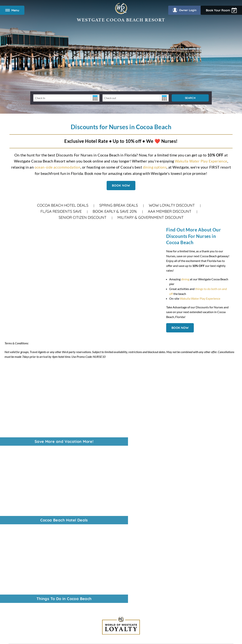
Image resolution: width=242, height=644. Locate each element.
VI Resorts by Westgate (24, 487)
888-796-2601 (98, 473)
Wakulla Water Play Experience (201, 161)
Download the (191, 544)
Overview (15, 534)
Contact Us (16, 516)
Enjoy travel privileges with (192, 520)
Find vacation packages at (194, 515)
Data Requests (121, 586)
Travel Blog (16, 502)
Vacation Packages (21, 512)
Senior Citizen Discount (83, 217)
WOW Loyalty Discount (172, 205)
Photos (13, 563)
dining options (155, 167)
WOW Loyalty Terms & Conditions (151, 586)
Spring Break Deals (119, 205)
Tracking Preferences (186, 586)
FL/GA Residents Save (61, 211)
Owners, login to (192, 540)
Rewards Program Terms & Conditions (95, 622)
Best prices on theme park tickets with (195, 511)
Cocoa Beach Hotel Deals (63, 205)
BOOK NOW (121, 185)
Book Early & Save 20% (115, 211)
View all (179, 506)
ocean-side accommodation (57, 167)
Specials (14, 549)
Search (190, 98)
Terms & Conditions (55, 586)
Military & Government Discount (150, 217)
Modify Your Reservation (25, 539)
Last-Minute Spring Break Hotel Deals (33, 507)
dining (185, 279)
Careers (14, 483)
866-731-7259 (112, 511)
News (12, 478)
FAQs (12, 568)
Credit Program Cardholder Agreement (135, 622)
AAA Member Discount (170, 211)
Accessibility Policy (99, 586)
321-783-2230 (114, 506)
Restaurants (16, 554)
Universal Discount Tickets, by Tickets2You (36, 492)
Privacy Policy (77, 586)
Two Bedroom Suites (22, 544)
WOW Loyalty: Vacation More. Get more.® (36, 497)
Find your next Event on (188, 525)
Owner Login (224, 10)
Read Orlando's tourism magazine (193, 530)
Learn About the (187, 535)
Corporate (15, 473)
